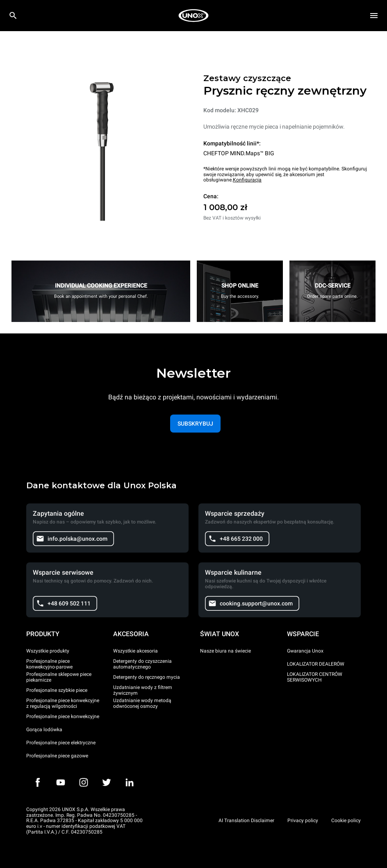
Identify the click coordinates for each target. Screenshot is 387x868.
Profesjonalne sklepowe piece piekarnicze (59, 677)
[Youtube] (61, 782)
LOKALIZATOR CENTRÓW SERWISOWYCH (315, 677)
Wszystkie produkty (48, 651)
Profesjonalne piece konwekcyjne (63, 716)
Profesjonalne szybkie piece (57, 690)
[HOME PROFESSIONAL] (193, 16)
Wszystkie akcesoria (135, 651)
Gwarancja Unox (305, 651)
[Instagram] (84, 782)
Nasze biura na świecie (225, 651)
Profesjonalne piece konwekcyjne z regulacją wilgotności (63, 703)
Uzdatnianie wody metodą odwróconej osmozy (142, 703)
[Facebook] (38, 782)
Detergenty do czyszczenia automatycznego (142, 664)
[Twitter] (107, 782)
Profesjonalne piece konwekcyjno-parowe (49, 664)
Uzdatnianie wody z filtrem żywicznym (143, 690)
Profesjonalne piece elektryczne (61, 743)
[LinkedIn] (130, 782)
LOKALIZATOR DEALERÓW (316, 664)
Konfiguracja (247, 180)
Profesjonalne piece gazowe (57, 756)
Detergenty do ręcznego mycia (147, 677)
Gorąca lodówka (44, 730)
